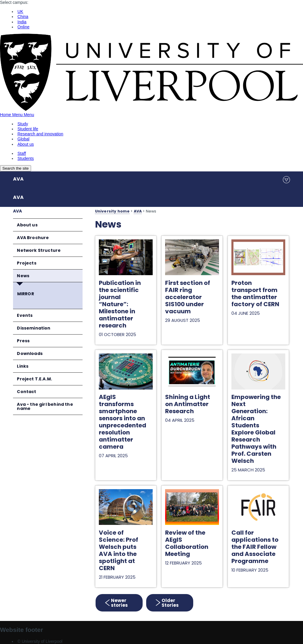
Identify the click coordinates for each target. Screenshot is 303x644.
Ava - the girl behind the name (45, 406)
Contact (26, 392)
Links (23, 366)
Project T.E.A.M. (34, 379)
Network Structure (39, 250)
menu (286, 180)
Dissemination (34, 328)
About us (27, 225)
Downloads (30, 353)
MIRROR (26, 294)
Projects (26, 263)
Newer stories (119, 603)
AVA (18, 179)
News (23, 276)
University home (112, 211)
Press (23, 341)
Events (25, 315)
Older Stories (169, 603)
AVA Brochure (33, 238)
